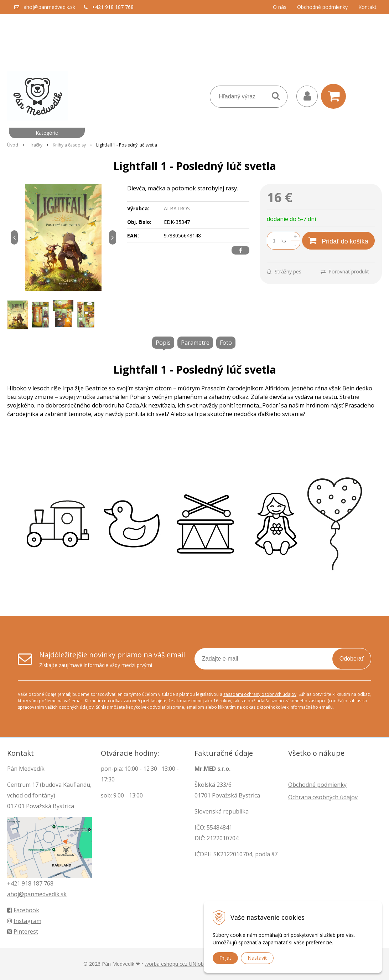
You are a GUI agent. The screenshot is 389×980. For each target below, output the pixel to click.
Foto (226, 343)
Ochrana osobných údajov (323, 797)
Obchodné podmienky (322, 7)
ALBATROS (177, 208)
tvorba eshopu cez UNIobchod (180, 964)
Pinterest (23, 932)
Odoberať (352, 659)
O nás (280, 7)
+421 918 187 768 (113, 7)
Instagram (24, 921)
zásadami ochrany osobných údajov (260, 694)
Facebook (23, 910)
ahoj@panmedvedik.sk (49, 7)
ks (284, 241)
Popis (163, 343)
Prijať (225, 958)
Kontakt (367, 7)
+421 (14, 883)
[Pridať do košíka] (338, 241)
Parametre (195, 343)
